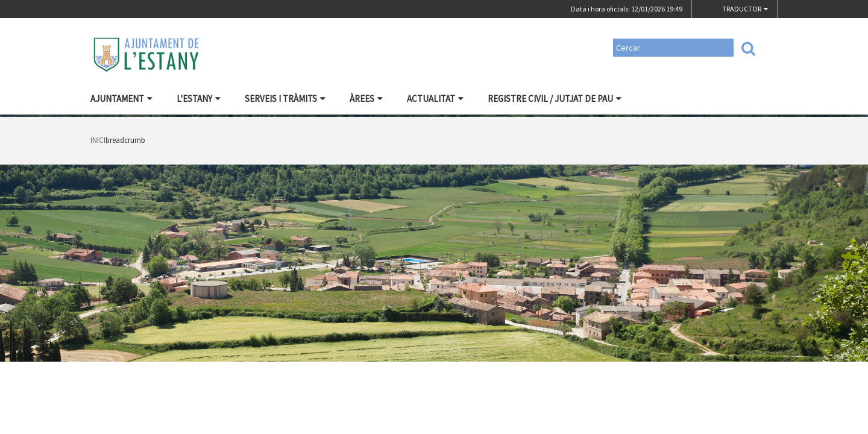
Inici (98, 140)
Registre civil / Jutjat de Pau (555, 99)
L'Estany (199, 99)
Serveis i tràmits (285, 99)
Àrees (366, 99)
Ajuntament (121, 99)
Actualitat (435, 99)
